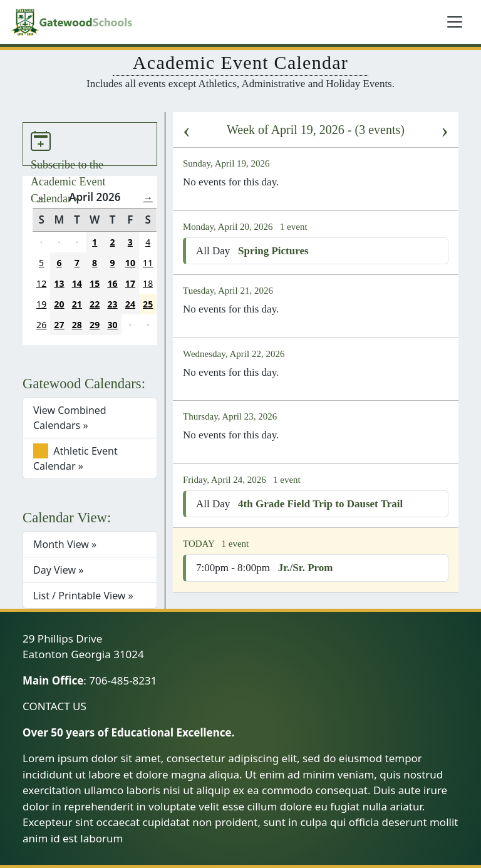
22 (95, 304)
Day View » (58, 570)
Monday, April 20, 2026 (229, 227)
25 (148, 304)
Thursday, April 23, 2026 (231, 416)
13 (59, 283)
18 (148, 283)
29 (95, 325)
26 (41, 325)
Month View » (65, 544)
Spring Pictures (273, 251)
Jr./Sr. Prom (306, 568)
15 (95, 283)
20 (59, 304)
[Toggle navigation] (455, 22)
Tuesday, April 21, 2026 (229, 291)
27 (59, 325)
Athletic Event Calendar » (75, 458)
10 (130, 263)
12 (41, 283)
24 (130, 304)
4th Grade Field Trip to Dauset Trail (320, 504)
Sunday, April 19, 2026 (227, 163)
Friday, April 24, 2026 (226, 480)
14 (77, 283)
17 (130, 283)
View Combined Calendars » (70, 418)
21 (77, 304)
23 (112, 304)
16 (112, 283)
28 (77, 325)
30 (112, 325)
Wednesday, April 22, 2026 (235, 354)
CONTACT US (54, 706)
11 (148, 263)
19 (41, 304)
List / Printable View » (83, 596)
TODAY (200, 544)
